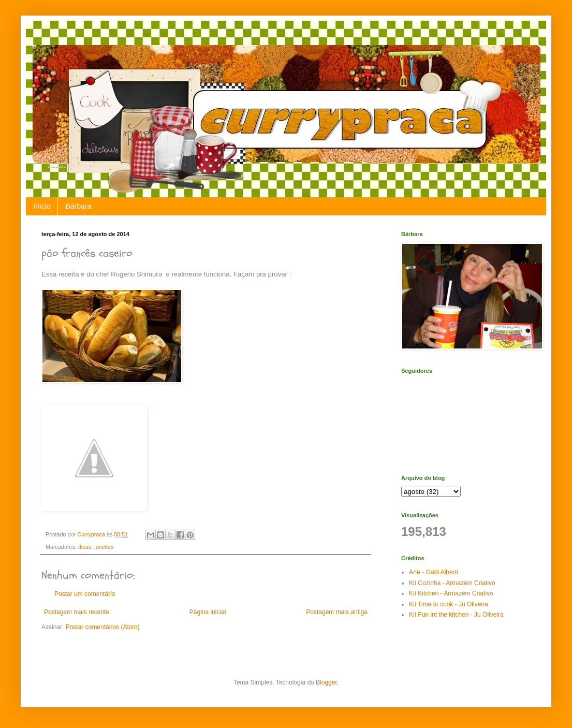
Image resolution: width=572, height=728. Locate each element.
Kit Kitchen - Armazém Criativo (451, 593)
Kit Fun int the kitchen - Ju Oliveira (456, 615)
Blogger (326, 682)
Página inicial (208, 612)
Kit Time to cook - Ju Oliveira (449, 604)
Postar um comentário (85, 594)
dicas (85, 547)
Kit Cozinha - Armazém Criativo (452, 583)
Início (42, 206)
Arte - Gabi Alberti (434, 572)
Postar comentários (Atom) (103, 627)
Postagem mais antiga (337, 612)
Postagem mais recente (77, 612)
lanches (104, 547)
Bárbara (78, 206)
